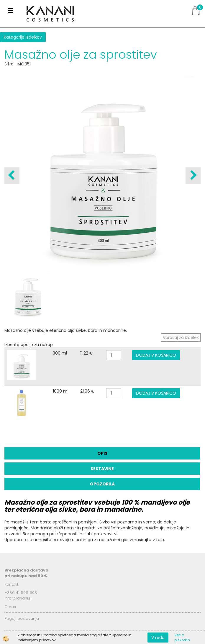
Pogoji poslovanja (22, 619)
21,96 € (87, 391)
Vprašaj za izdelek (181, 337)
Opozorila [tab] (102, 484)
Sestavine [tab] (102, 469)
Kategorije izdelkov (23, 37)
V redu (158, 638)
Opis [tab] (102, 453)
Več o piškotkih (182, 638)
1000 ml (61, 391)
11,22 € (87, 353)
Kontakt (11, 584)
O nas (10, 607)
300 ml (60, 353)
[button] (193, 176)
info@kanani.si (18, 598)
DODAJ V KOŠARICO (156, 355)
